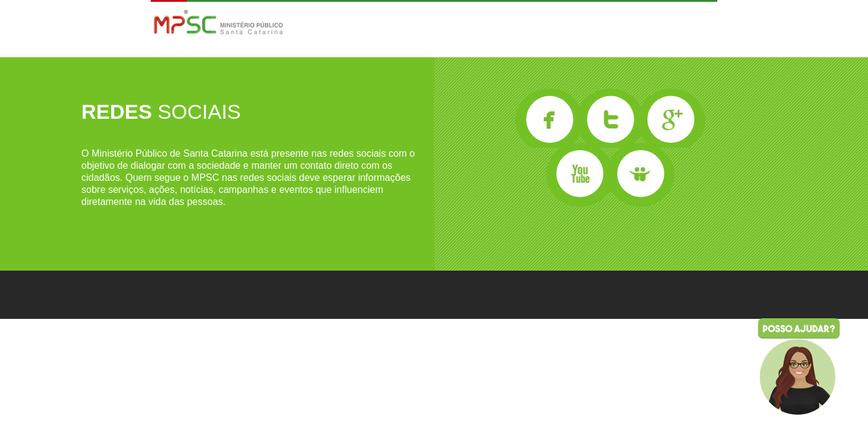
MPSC (219, 23)
